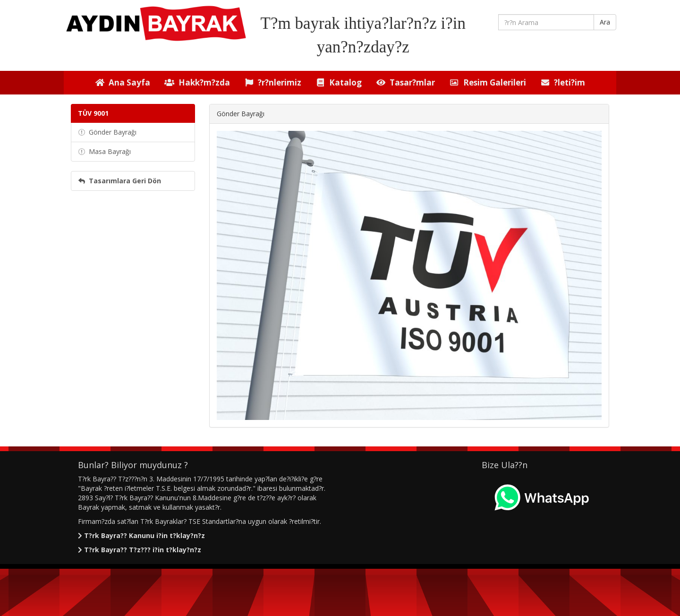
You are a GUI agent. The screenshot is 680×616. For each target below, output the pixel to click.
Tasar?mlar (405, 82)
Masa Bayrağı (105, 151)
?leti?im (563, 82)
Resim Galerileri (487, 82)
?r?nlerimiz (273, 82)
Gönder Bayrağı (107, 132)
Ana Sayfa (123, 82)
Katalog (339, 82)
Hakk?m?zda (197, 82)
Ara (605, 22)
